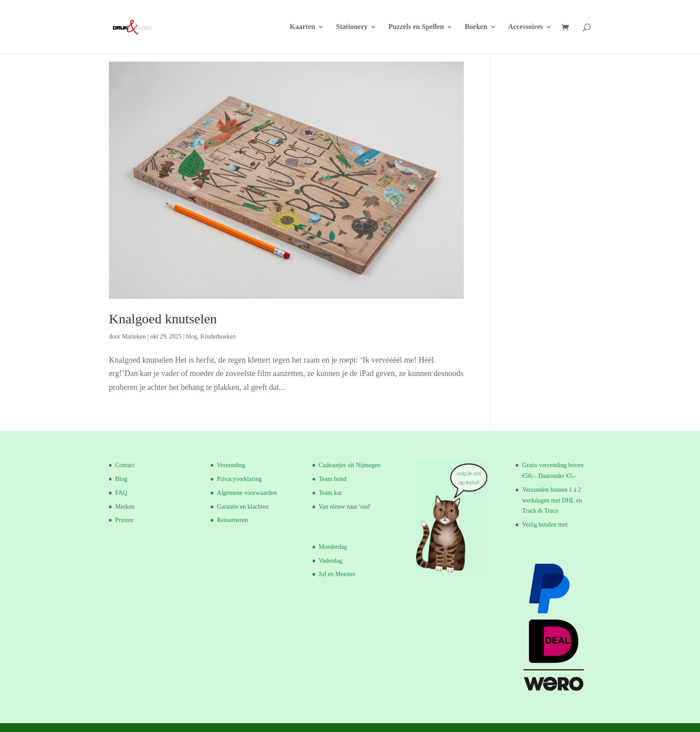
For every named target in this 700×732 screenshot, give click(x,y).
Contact (125, 465)
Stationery (352, 27)
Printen (124, 520)
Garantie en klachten (243, 507)
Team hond (333, 479)
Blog (121, 479)
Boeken (476, 27)
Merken (125, 507)
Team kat (330, 493)
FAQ (121, 493)
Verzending (231, 465)
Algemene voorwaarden (247, 493)
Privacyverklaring (239, 479)
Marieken (134, 337)
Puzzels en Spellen (416, 27)
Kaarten (302, 27)
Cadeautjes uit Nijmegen (350, 465)
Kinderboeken (218, 337)
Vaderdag (331, 561)
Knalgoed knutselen (163, 319)
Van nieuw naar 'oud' (345, 507)
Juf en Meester (337, 574)
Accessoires (525, 27)
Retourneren (232, 520)
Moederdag (333, 547)
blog (192, 337)
